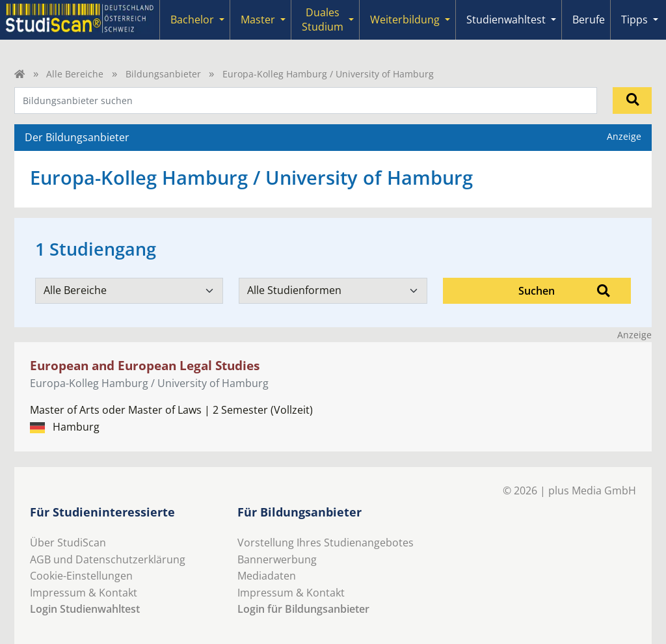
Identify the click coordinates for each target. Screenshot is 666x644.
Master (258, 20)
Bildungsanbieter (163, 74)
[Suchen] (632, 100)
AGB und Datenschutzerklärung (108, 559)
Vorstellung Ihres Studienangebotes (326, 543)
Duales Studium (323, 20)
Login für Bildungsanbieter (303, 609)
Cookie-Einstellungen (81, 576)
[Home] (20, 74)
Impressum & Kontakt (84, 593)
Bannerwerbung (277, 559)
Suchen (564, 291)
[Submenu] (222, 20)
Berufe (589, 20)
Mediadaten (267, 576)
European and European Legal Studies (145, 365)
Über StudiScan (68, 543)
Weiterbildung (405, 20)
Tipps (634, 20)
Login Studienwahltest (85, 609)
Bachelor (192, 20)
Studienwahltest (506, 20)
